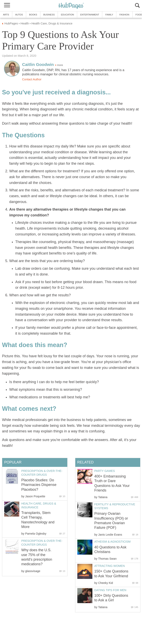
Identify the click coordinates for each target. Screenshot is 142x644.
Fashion (124, 15)
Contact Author (32, 79)
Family (109, 15)
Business (49, 15)
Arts (6, 15)
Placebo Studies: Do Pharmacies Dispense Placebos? (39, 485)
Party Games (105, 471)
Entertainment (90, 15)
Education (67, 15)
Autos (19, 15)
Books (33, 15)
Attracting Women (110, 566)
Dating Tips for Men (110, 590)
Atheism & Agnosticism (112, 542)
